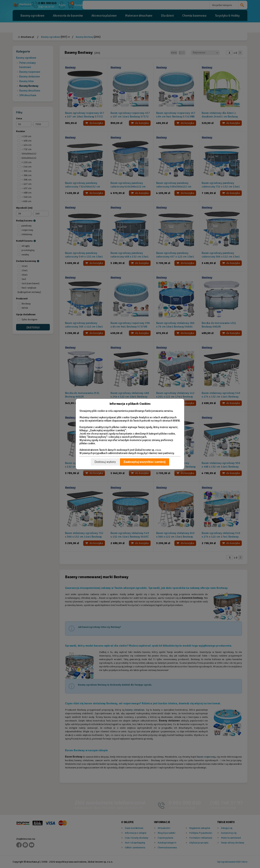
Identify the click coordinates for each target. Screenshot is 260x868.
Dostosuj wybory (105, 462)
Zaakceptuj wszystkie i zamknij (144, 462)
